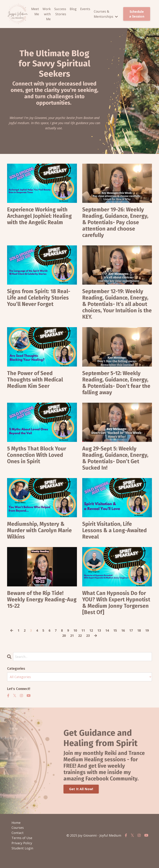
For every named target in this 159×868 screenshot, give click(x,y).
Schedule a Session (137, 14)
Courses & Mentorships (106, 14)
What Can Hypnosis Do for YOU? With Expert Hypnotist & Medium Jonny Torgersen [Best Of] (116, 603)
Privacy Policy (22, 843)
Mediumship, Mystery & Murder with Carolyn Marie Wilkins (39, 530)
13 (99, 630)
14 (107, 630)
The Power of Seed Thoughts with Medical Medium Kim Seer (35, 380)
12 (91, 630)
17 (131, 630)
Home (16, 823)
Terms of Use (22, 838)
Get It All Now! (81, 789)
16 (123, 630)
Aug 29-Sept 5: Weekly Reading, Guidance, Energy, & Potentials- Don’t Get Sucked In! (115, 458)
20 (64, 636)
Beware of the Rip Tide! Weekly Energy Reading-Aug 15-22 (42, 600)
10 (75, 630)
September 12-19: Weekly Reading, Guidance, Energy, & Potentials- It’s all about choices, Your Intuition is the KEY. (117, 304)
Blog (73, 9)
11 (83, 630)
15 (115, 630)
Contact (18, 833)
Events (85, 9)
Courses (18, 828)
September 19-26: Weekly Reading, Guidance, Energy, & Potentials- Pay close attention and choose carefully (115, 222)
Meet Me (35, 11)
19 (147, 630)
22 (80, 636)
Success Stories (60, 11)
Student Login (22, 848)
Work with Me (47, 14)
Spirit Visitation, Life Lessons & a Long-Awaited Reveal (115, 530)
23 (88, 636)
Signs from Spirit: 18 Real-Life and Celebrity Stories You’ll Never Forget (39, 298)
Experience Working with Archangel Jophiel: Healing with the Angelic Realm (39, 216)
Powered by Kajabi (141, 862)
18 (139, 630)
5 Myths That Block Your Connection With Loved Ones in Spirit (37, 455)
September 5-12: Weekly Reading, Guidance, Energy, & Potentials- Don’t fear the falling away (116, 383)
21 (72, 636)
